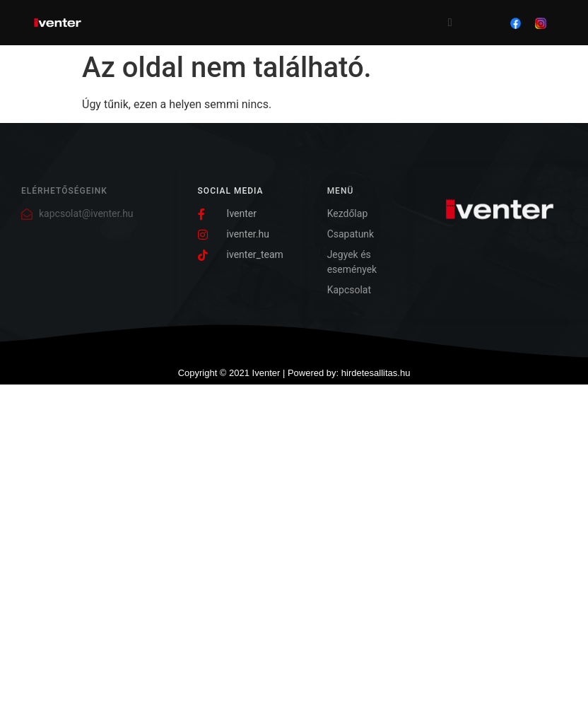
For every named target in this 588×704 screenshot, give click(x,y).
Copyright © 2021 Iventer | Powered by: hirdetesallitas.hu (294, 373)
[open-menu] (450, 23)
